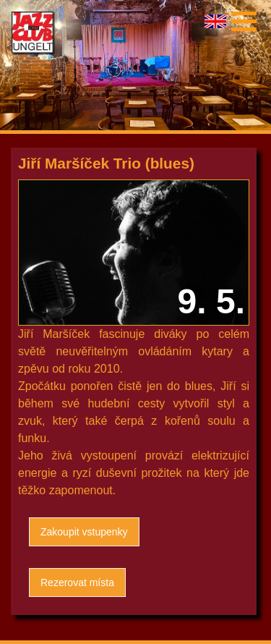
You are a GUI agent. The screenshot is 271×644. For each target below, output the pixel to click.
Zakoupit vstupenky (84, 532)
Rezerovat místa (77, 582)
